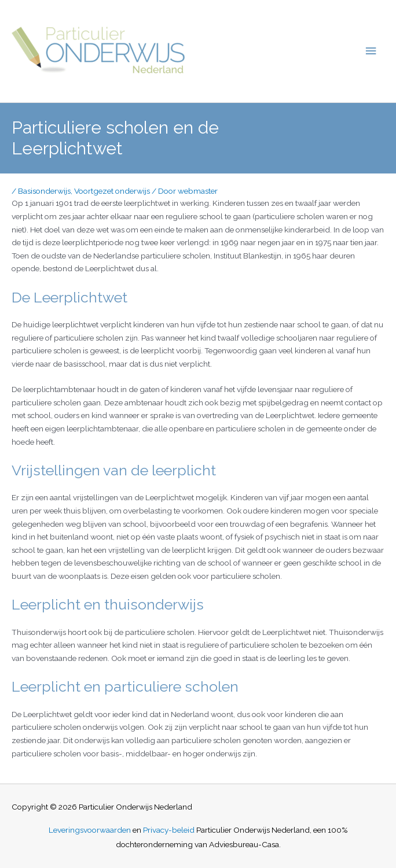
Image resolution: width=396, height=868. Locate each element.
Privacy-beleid (169, 830)
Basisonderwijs (44, 191)
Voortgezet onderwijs (112, 191)
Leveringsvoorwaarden (90, 830)
